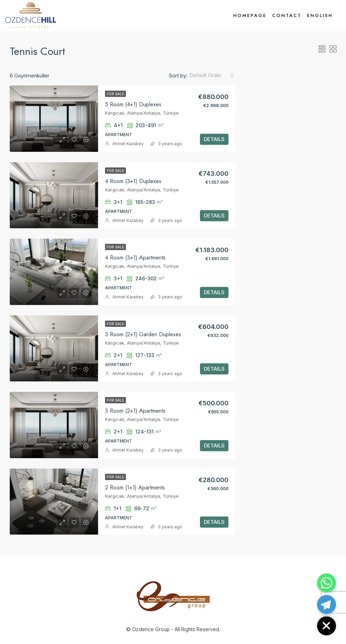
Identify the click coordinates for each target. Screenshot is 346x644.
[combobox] (211, 75)
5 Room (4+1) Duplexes (133, 104)
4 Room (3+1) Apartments (135, 258)
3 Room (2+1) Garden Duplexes (143, 334)
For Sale (115, 94)
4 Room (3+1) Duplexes (133, 181)
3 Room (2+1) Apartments (135, 411)
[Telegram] (327, 604)
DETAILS (214, 139)
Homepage (250, 15)
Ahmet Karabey (128, 144)
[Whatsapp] (327, 583)
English (320, 15)
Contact (287, 15)
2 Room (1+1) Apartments (135, 488)
